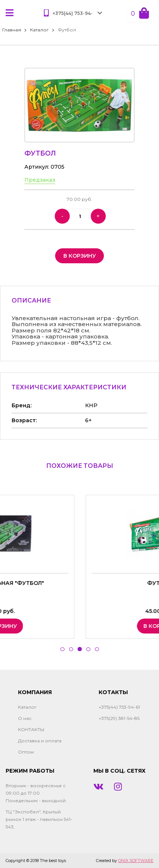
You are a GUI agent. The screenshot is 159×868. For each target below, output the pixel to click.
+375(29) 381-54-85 (119, 718)
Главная (12, 30)
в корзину (80, 256)
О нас (25, 718)
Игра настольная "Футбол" (80, 583)
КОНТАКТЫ (31, 729)
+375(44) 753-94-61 (119, 707)
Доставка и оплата (40, 741)
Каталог (39, 30)
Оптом (26, 752)
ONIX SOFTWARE (136, 861)
